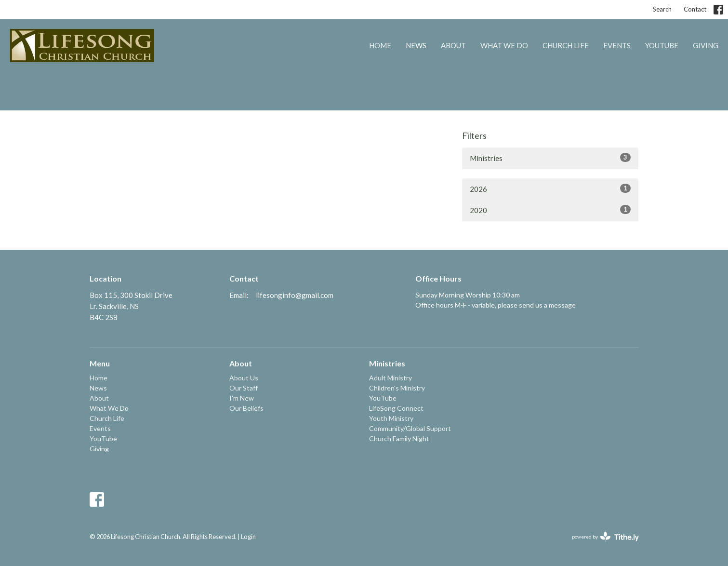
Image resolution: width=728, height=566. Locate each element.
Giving (706, 45)
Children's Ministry (397, 388)
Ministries (550, 158)
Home (380, 45)
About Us (244, 378)
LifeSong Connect (396, 408)
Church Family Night (399, 438)
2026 (550, 189)
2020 (550, 210)
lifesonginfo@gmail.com (295, 295)
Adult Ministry (390, 378)
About (453, 45)
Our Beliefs (246, 408)
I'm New (242, 398)
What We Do (504, 45)
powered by (605, 537)
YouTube (662, 45)
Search (662, 9)
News (416, 45)
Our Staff (244, 388)
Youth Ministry (391, 418)
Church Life (566, 45)
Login (248, 537)
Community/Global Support (410, 428)
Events (617, 45)
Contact (695, 9)
